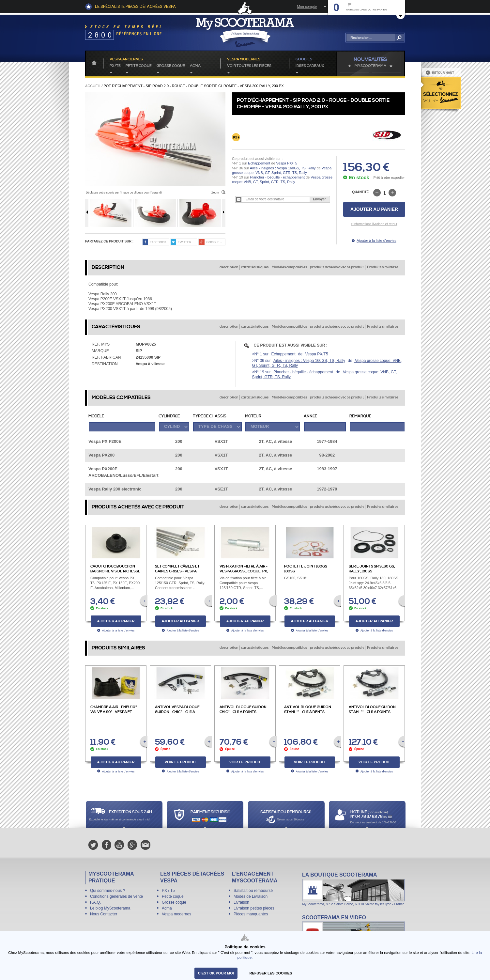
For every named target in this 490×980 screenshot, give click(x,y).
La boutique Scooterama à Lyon (353, 889)
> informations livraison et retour (374, 224)
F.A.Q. (95, 902)
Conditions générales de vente (116, 896)
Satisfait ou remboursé (253, 891)
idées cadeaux (310, 66)
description (229, 267)
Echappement (259, 163)
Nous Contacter (104, 914)
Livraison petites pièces (254, 908)
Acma (195, 66)
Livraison (241, 902)
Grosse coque (171, 66)
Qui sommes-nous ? (107, 891)
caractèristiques (255, 267)
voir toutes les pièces (249, 66)
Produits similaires (383, 267)
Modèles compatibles (289, 267)
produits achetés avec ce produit (337, 267)
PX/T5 (115, 66)
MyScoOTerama (370, 66)
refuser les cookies (271, 973)
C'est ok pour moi (216, 973)
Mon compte (307, 7)
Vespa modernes (176, 914)
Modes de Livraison (251, 896)
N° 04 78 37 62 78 (367, 817)
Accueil (93, 86)
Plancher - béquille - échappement (277, 177)
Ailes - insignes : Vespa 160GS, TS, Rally (283, 168)
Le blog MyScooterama (110, 908)
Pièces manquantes (251, 914)
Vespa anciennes (126, 59)
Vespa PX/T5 (286, 163)
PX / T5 (168, 891)
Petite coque (139, 66)
